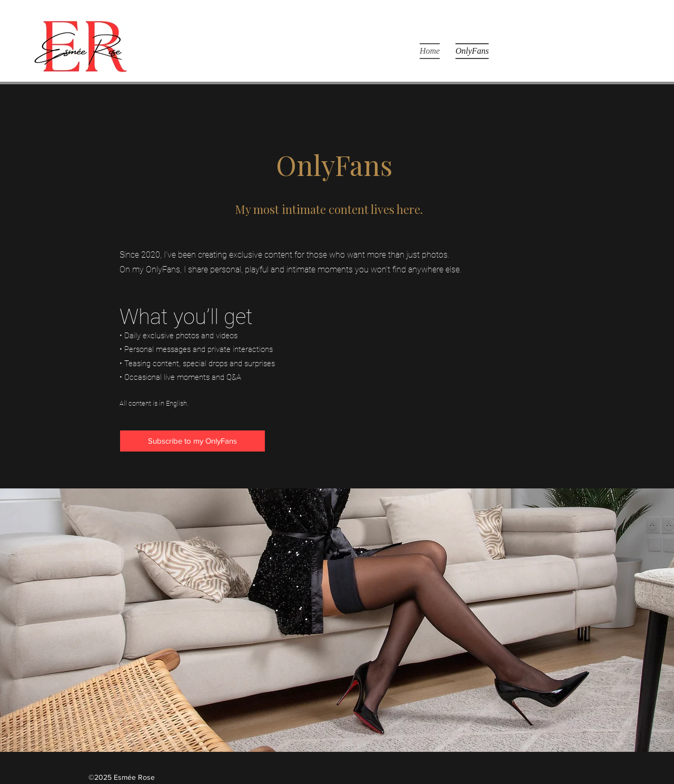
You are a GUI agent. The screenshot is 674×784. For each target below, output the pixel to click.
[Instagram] (628, 51)
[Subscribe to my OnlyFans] (192, 441)
